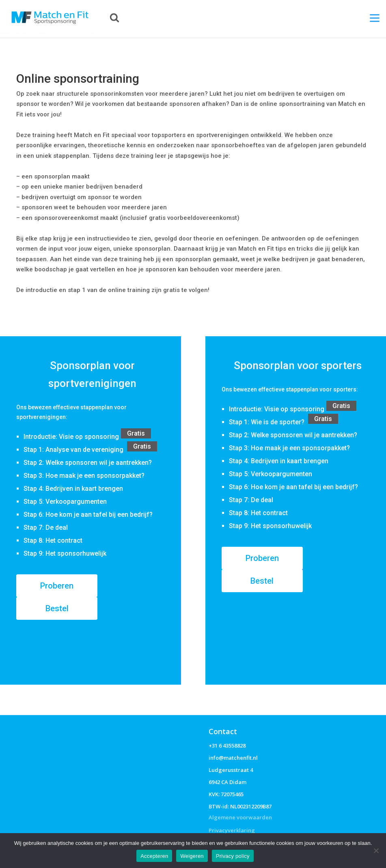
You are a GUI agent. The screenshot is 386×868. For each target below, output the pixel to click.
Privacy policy (233, 856)
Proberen (57, 586)
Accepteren (154, 856)
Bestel (57, 608)
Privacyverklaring (232, 830)
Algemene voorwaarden (240, 817)
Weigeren (192, 856)
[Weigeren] (376, 851)
